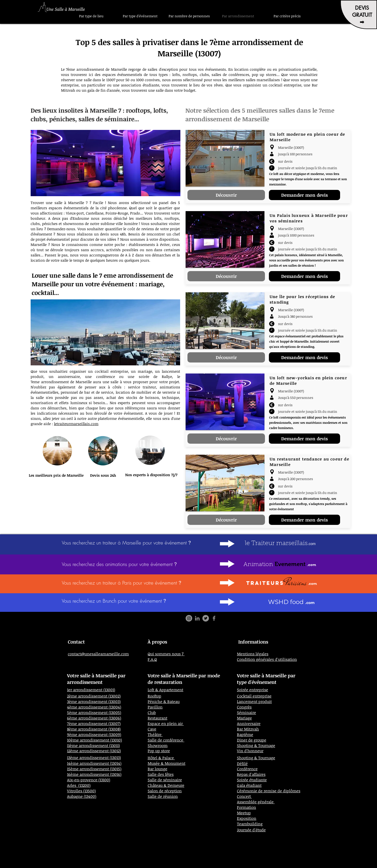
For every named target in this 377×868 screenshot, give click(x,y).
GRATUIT (362, 15)
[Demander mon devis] (304, 195)
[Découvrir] (226, 195)
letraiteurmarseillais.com (76, 424)
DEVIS (362, 8)
